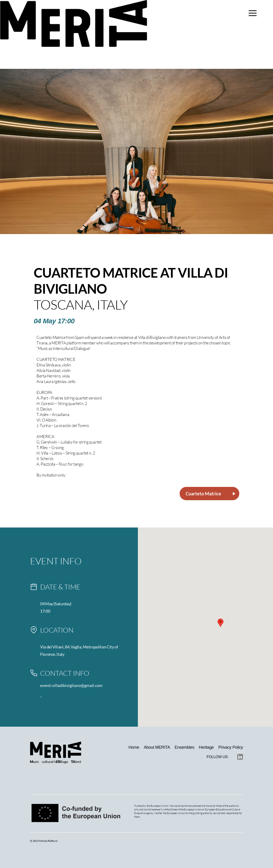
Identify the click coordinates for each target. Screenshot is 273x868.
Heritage (206, 747)
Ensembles (184, 747)
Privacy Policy (231, 747)
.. (41, 695)
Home (134, 747)
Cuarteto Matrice (211, 494)
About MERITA (157, 747)
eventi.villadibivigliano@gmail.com (71, 685)
